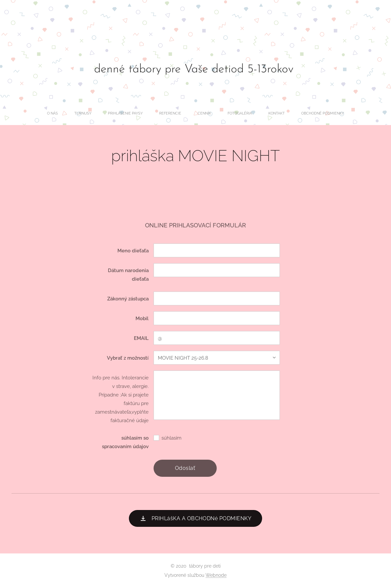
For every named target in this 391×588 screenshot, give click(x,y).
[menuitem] (142, 114)
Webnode (216, 575)
